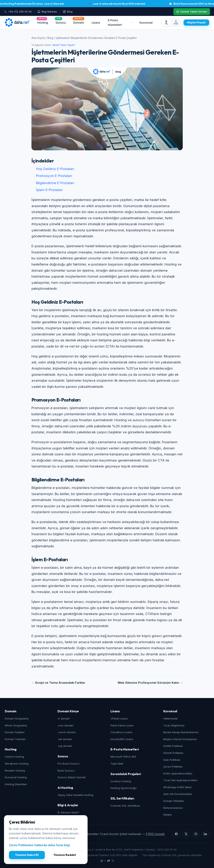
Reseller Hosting (15, 770)
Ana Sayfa (38, 38)
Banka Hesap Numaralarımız (181, 732)
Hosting (43, 23)
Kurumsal (147, 23)
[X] (186, 834)
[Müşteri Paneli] (196, 23)
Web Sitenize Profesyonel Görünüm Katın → (150, 683)
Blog (50, 38)
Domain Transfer (15, 739)
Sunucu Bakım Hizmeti (72, 777)
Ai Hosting (65, 788)
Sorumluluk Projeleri (126, 774)
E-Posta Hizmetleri (121, 22)
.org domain (65, 746)
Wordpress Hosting (17, 764)
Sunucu (61, 23)
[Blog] (68, 12)
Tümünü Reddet (65, 855)
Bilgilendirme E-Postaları (55, 183)
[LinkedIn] (205, 834)
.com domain (65, 725)
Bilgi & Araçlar (68, 805)
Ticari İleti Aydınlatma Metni (180, 780)
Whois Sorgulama (16, 725)
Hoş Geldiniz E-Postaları (55, 169)
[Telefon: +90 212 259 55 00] (19, 12)
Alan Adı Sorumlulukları (178, 794)
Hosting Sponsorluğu (124, 788)
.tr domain (64, 718)
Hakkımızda (170, 718)
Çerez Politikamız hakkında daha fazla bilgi (39, 845)
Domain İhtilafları (174, 801)
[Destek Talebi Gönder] (192, 12)
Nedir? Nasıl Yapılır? (64, 45)
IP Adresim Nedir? (68, 812)
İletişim (168, 815)
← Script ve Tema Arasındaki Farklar (58, 683)
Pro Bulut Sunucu (68, 764)
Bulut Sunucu (66, 770)
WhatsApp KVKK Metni (177, 787)
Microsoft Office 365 (123, 757)
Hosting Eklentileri (16, 784)
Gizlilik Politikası (173, 746)
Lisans (97, 23)
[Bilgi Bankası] (47, 12)
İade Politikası (172, 760)
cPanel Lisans (119, 718)
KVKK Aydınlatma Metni (178, 773)
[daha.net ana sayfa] (17, 22)
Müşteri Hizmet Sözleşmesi (180, 739)
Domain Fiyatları (15, 732)
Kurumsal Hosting (16, 777)
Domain (79, 23)
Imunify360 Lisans (122, 739)
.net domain (65, 739)
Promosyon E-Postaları (54, 176)
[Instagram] (196, 834)
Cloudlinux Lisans (121, 732)
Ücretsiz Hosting (121, 781)
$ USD (176, 22)
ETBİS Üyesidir (155, 834)
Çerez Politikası (173, 767)
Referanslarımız (173, 808)
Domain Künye (68, 711)
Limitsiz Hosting (14, 757)
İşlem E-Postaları (49, 190)
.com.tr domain (67, 732)
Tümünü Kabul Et (27, 855)
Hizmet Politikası (173, 753)
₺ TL (166, 22)
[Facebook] (176, 834)
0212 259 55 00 (167, 850)
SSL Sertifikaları (122, 798)
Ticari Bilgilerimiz (174, 725)
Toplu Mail (117, 764)
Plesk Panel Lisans (122, 725)
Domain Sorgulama (17, 718)
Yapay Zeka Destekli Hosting (75, 795)
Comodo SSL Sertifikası (125, 806)
